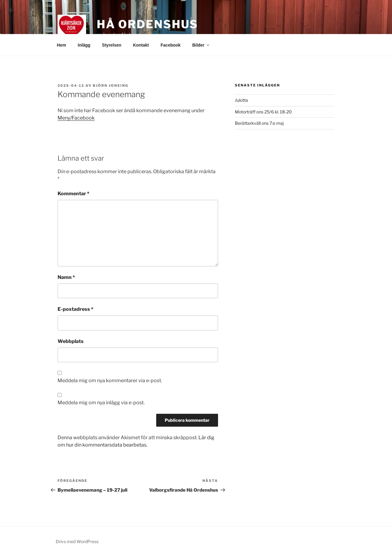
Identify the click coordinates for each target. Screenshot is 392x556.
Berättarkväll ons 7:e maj (259, 123)
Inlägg (84, 45)
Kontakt (141, 45)
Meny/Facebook (76, 118)
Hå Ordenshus (148, 24)
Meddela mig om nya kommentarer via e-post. (110, 381)
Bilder (201, 45)
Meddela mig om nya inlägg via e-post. (101, 403)
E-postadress (75, 309)
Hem (62, 45)
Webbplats (71, 341)
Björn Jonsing (111, 86)
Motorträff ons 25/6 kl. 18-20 (263, 112)
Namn (66, 277)
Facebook (170, 45)
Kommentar (73, 194)
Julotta (241, 100)
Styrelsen (112, 45)
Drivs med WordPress (77, 541)
